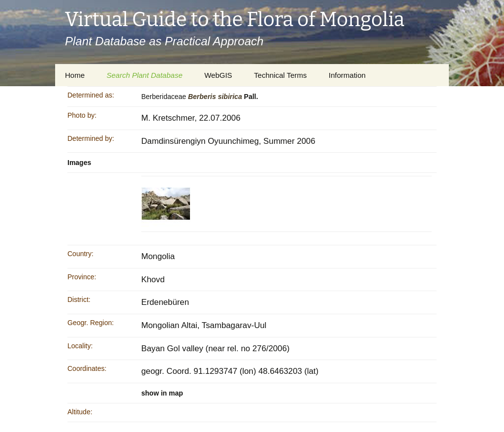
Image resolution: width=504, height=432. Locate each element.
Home (75, 75)
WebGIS (218, 75)
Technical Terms (280, 75)
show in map (162, 393)
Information (347, 75)
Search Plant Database (144, 75)
